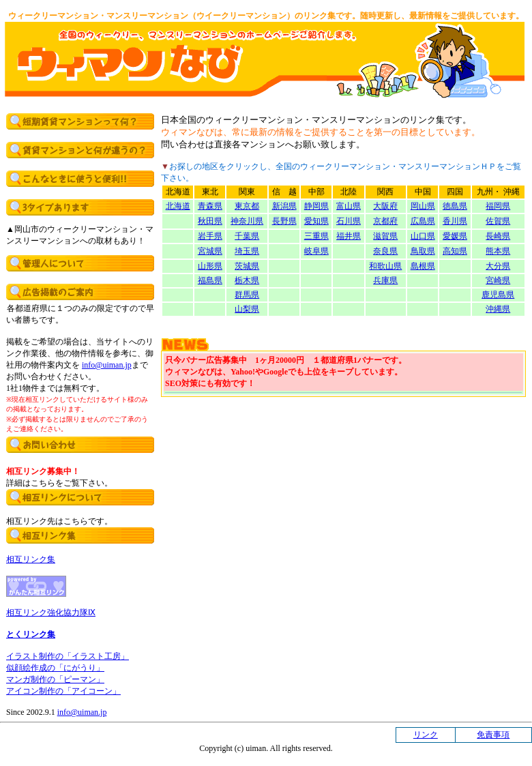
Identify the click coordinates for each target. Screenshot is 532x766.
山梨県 (247, 309)
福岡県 (498, 206)
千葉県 (247, 236)
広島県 (423, 221)
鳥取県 (423, 251)
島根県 (423, 266)
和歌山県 (385, 266)
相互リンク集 (31, 559)
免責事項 (493, 735)
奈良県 (385, 251)
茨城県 (247, 266)
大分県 (498, 266)
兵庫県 (385, 280)
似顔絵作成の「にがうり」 (55, 668)
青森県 (210, 206)
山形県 (210, 266)
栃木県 (247, 280)
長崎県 (498, 236)
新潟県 (284, 206)
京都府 (385, 221)
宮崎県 (498, 280)
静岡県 (316, 206)
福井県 (349, 236)
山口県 (423, 236)
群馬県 (247, 295)
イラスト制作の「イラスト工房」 (68, 656)
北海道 (178, 206)
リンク (426, 735)
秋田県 (210, 221)
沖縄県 (498, 309)
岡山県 (423, 206)
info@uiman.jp (107, 365)
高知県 (455, 251)
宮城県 (210, 251)
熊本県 (498, 251)
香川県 (455, 221)
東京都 (247, 206)
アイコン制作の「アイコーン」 (63, 691)
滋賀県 (385, 236)
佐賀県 (498, 221)
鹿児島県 (498, 295)
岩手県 (210, 236)
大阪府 (385, 206)
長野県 (284, 221)
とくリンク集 (31, 634)
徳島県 (455, 206)
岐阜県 (316, 251)
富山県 (349, 206)
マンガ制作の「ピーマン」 (55, 679)
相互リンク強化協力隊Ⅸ (51, 613)
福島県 (210, 280)
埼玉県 (247, 251)
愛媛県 (455, 236)
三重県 (316, 236)
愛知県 (316, 221)
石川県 (349, 221)
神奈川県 (247, 221)
